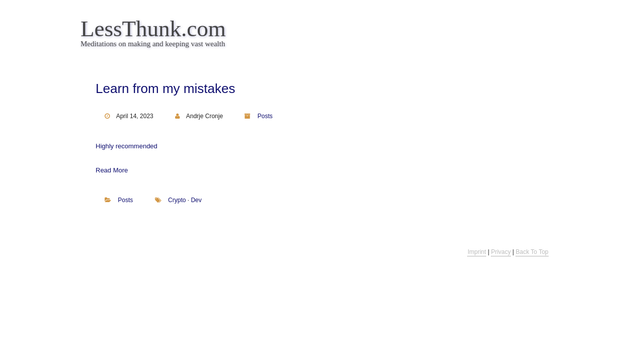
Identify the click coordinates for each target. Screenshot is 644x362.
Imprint (477, 252)
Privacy (501, 252)
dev (196, 200)
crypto (177, 200)
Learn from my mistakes (165, 88)
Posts (265, 116)
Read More (112, 170)
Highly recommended (127, 146)
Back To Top (532, 252)
